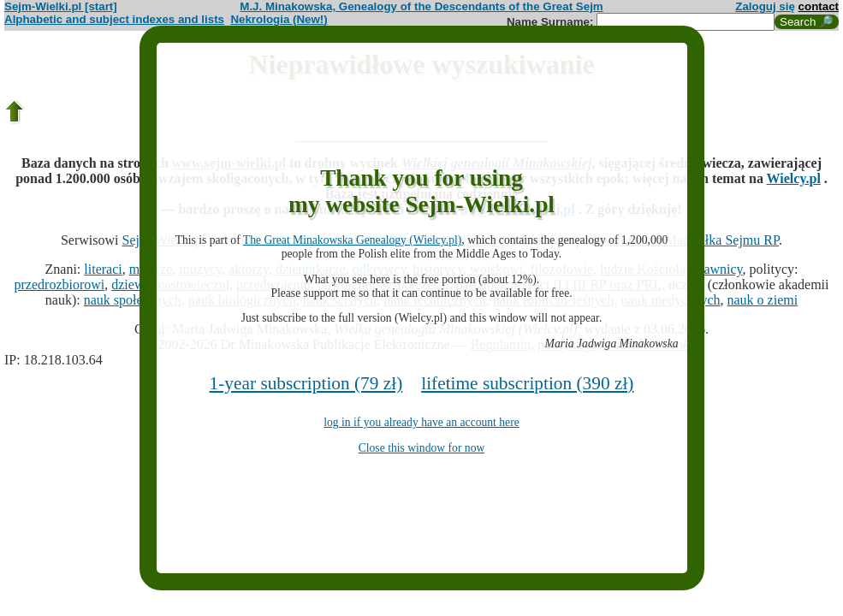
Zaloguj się (765, 6)
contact (819, 6)
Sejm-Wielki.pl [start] (61, 6)
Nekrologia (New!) (279, 19)
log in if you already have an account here (421, 422)
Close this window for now (422, 448)
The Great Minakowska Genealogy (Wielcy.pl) (352, 240)
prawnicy (718, 269)
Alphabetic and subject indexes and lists (114, 19)
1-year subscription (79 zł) (306, 383)
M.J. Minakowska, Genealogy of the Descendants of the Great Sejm (421, 6)
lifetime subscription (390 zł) (527, 383)
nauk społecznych (133, 300)
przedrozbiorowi (60, 284)
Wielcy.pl (794, 178)
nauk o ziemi (763, 300)
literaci (103, 269)
